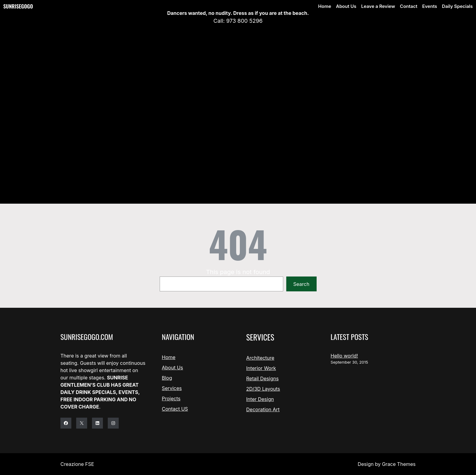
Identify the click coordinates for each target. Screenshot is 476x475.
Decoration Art (263, 409)
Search (301, 284)
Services (172, 388)
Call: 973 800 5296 (238, 21)
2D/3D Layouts (263, 389)
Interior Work (261, 368)
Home (169, 357)
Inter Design (260, 399)
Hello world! (344, 356)
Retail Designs (262, 378)
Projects (171, 399)
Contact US (175, 409)
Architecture (260, 358)
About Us (172, 368)
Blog (167, 378)
